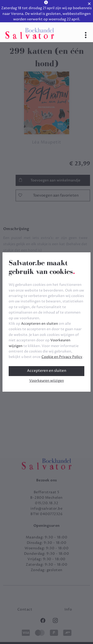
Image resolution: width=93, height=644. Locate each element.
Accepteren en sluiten (47, 371)
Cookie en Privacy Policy (62, 357)
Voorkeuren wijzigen (47, 381)
